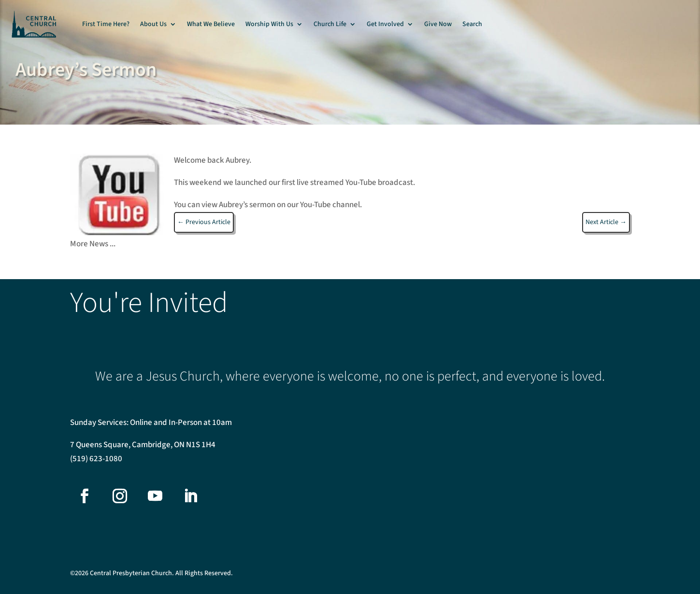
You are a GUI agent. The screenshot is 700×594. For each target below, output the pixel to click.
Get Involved (385, 24)
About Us (153, 24)
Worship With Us (269, 24)
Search (472, 24)
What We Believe (211, 24)
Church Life (330, 24)
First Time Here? (106, 24)
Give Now (438, 24)
